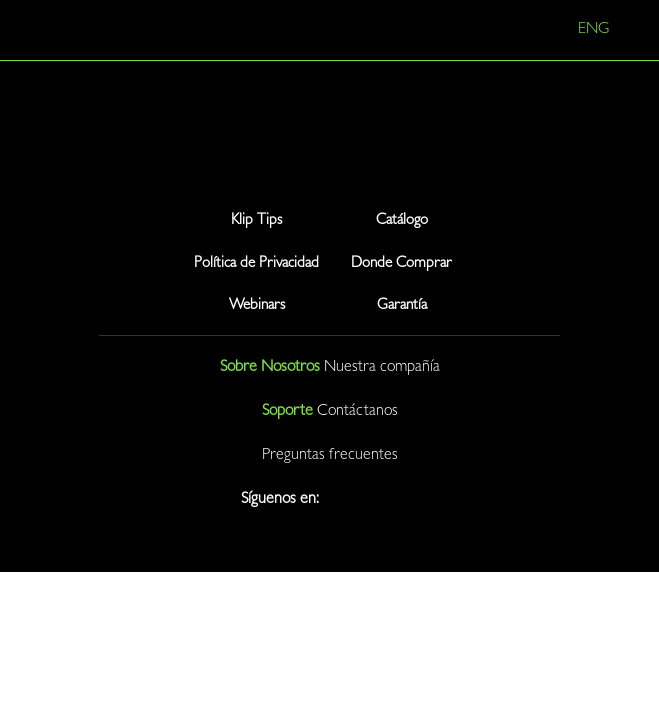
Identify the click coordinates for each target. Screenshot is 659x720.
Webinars (257, 306)
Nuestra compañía (382, 368)
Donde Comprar (401, 264)
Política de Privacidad (256, 264)
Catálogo (402, 221)
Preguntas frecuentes (330, 456)
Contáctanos (357, 412)
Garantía (402, 306)
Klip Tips (256, 221)
